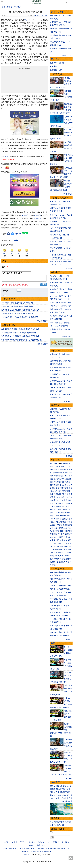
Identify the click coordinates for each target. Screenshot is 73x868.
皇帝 (63, 556)
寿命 (67, 562)
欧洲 (46, 851)
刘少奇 (55, 556)
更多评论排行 (42, 322)
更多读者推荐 (42, 345)
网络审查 (56, 531)
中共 (67, 497)
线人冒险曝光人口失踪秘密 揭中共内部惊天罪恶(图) (21, 311)
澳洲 (54, 550)
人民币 (60, 513)
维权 (56, 528)
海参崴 (56, 519)
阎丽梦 (55, 488)
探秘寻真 (17, 7)
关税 (59, 491)
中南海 (58, 497)
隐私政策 (41, 842)
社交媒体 (56, 506)
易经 (52, 559)
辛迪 (71, 798)
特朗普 (53, 467)
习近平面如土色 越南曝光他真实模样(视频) (17, 308)
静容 (59, 795)
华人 (65, 540)
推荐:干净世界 (9, 848)
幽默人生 (58, 559)
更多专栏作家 (67, 801)
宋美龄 (61, 553)
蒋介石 (55, 553)
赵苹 (52, 795)
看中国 (60, 503)
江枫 (56, 798)
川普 (70, 463)
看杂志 (34, 848)
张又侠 (66, 470)
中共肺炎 (53, 463)
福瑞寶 (50, 848)
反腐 (69, 500)
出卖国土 (53, 473)
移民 (69, 540)
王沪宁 (64, 494)
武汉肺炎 (64, 463)
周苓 (52, 792)
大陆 (54, 525)
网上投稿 (65, 842)
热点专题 (55, 59)
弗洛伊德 (63, 485)
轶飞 (61, 789)
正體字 (27, 855)
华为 (61, 500)
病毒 (63, 467)
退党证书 (57, 848)
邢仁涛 (70, 795)
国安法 (62, 476)
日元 (69, 513)
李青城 (64, 795)
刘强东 (53, 522)
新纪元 (7, 156)
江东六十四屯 (65, 531)
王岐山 (66, 488)
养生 (54, 565)
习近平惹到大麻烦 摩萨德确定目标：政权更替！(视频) (21, 341)
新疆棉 (56, 476)
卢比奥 (58, 467)
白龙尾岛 (66, 534)
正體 (67, 2)
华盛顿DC (40, 851)
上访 (66, 528)
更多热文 (69, 456)
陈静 (56, 792)
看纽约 (39, 848)
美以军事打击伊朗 (57, 63)
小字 (45, 15)
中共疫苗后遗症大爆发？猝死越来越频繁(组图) (19, 334)
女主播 (57, 540)
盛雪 (69, 792)
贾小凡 (69, 786)
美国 (52, 494)
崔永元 (53, 497)
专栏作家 (55, 782)
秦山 (56, 795)
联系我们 (56, 842)
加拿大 (68, 506)
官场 (56, 503)
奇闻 (58, 562)
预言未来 (61, 822)
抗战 (66, 550)
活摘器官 (61, 473)
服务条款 (32, 842)
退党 (57, 485)
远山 (65, 789)
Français (34, 855)
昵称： (5, 267)
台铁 (66, 473)
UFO (68, 485)
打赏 (37, 15)
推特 (38, 845)
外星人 (63, 562)
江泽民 (70, 494)
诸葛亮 (68, 556)
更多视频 (69, 779)
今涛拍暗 (59, 786)
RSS (44, 845)
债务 (59, 510)
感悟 (67, 559)
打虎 (52, 503)
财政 (65, 516)
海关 (60, 543)
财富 (69, 516)
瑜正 (52, 798)
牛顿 (26, 20)
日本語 (47, 855)
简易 (65, 786)
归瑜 (57, 789)
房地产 (56, 516)
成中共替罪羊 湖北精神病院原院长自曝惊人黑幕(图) (21, 330)
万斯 (69, 491)
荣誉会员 (25, 215)
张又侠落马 (54, 66)
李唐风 (60, 792)
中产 (52, 519)
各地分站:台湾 (27, 851)
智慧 (63, 559)
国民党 (53, 485)
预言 (54, 562)
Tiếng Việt (41, 855)
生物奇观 (53, 822)
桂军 (62, 550)
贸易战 (55, 470)
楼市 (61, 516)
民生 (62, 546)
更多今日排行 (67, 336)
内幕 (63, 497)
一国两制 (67, 503)
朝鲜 (64, 506)
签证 (67, 543)
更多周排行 (68, 401)
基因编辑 (66, 525)
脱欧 (52, 510)
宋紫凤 (53, 786)
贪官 (54, 500)
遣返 (64, 543)
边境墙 (64, 491)
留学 (56, 543)
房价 (61, 522)
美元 (67, 510)
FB (60, 506)
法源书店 (27, 848)
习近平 (60, 470)
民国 (58, 550)
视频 (53, 643)
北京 (71, 519)
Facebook (31, 845)
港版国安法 (60, 482)
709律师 (61, 528)
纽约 (34, 851)
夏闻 (69, 789)
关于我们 (23, 842)
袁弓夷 (53, 482)
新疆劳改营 (63, 537)
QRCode (18, 234)
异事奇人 (53, 825)
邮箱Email (53, 832)
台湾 (61, 519)
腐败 (65, 500)
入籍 (54, 546)
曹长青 (66, 798)
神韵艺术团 (19, 848)
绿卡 (58, 546)
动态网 (63, 848)
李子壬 (60, 798)
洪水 (52, 479)
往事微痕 (57, 479)
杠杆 (63, 510)
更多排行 (69, 639)
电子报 (14, 842)
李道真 (53, 789)
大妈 (57, 522)
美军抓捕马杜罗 (56, 70)
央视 (61, 540)
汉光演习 (68, 482)
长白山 (60, 534)
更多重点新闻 (67, 194)
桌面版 (7, 842)
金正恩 (60, 488)
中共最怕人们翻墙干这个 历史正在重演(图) (17, 304)
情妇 (58, 500)
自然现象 (68, 822)
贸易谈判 (57, 494)
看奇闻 (10, 7)
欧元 (65, 513)
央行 (56, 510)
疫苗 (71, 476)
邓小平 (66, 553)
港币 (52, 516)
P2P (57, 525)
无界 (68, 848)
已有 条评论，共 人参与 (12, 273)
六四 (71, 470)
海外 (66, 546)
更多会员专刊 (67, 55)
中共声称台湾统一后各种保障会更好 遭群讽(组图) (20, 318)
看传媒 (45, 848)
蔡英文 (66, 519)
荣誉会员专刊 (58, 12)
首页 (4, 7)
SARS (56, 537)
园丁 (65, 792)
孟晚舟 (55, 491)
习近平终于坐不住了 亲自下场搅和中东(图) (17, 315)
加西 (50, 851)
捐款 (49, 842)
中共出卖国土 (66, 479)
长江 (67, 476)
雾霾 (61, 525)
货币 (56, 513)
